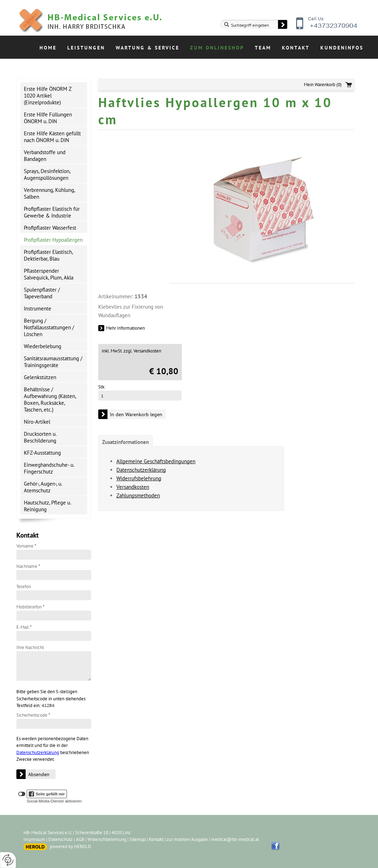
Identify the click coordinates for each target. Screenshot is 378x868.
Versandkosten (133, 487)
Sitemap (138, 839)
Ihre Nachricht (30, 647)
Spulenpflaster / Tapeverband (42, 293)
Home (48, 48)
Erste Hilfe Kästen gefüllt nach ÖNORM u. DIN (52, 137)
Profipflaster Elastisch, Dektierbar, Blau (48, 255)
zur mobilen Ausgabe (187, 839)
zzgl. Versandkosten (142, 351)
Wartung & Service (148, 48)
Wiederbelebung (43, 346)
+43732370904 (327, 28)
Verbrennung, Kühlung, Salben (49, 193)
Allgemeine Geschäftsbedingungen (156, 461)
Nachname (28, 566)
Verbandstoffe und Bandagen (45, 156)
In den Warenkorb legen (136, 414)
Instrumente (38, 308)
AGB (80, 839)
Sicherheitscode (33, 715)
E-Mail (24, 627)
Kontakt (296, 48)
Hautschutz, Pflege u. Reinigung (48, 506)
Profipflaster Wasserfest (50, 228)
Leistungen (86, 48)
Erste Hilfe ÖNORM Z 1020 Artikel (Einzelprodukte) (48, 96)
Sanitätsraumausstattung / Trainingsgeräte (53, 362)
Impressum (34, 839)
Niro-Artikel (37, 422)
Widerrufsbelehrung (139, 478)
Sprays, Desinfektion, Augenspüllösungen (47, 174)
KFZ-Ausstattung (42, 453)
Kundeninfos (342, 48)
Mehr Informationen (125, 328)
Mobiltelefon (30, 607)
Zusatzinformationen (125, 442)
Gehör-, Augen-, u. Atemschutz (43, 487)
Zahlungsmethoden (138, 495)
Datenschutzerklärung (38, 752)
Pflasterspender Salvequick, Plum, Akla (49, 274)
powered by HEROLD (70, 846)
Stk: (102, 387)
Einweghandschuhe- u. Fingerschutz (49, 468)
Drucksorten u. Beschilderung (40, 437)
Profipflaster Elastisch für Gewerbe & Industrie (52, 212)
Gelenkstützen (40, 377)
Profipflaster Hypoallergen (53, 240)
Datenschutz (61, 839)
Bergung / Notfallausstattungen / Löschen (49, 327)
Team (263, 48)
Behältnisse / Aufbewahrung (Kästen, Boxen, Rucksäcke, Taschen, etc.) (50, 399)
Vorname (26, 546)
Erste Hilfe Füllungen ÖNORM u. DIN (48, 118)
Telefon (24, 587)
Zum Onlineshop (217, 48)
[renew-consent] (8, 860)
